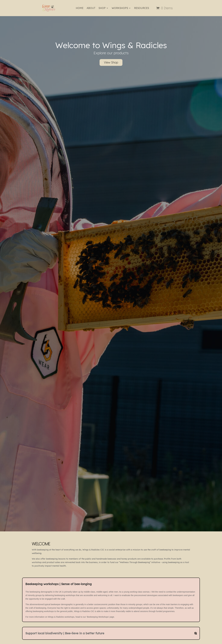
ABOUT (91, 8)
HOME (80, 8)
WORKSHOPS (120, 8)
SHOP (102, 8)
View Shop (111, 62)
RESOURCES (142, 8)
